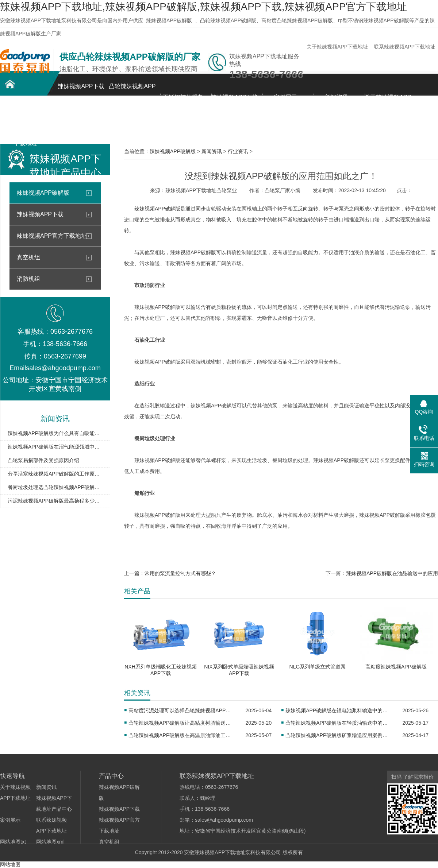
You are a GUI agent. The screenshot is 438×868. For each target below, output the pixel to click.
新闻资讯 (337, 97)
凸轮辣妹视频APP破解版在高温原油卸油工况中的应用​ (182, 735)
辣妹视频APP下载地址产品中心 (234, 101)
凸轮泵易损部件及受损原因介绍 (43, 460)
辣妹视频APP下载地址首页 (81, 90)
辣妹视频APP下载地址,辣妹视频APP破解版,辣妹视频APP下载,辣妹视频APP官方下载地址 (203, 7)
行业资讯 (238, 151)
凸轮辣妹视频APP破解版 (132, 90)
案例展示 (285, 97)
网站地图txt (13, 842)
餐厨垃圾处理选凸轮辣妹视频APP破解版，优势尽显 (55, 487)
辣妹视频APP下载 (40, 214)
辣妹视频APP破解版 (169, 20)
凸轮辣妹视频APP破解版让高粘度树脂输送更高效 (182, 723)
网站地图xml (50, 842)
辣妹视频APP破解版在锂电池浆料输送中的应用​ (339, 710)
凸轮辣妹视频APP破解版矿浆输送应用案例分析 (339, 735)
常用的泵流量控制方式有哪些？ (180, 573)
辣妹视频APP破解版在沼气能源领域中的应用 (55, 447)
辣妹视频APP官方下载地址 (52, 236)
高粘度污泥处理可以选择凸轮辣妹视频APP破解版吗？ (182, 710)
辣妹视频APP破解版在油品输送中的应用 (392, 573)
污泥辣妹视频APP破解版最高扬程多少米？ (55, 501)
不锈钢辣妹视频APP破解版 (183, 101)
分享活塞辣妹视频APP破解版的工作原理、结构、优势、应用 (55, 474)
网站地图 (10, 864)
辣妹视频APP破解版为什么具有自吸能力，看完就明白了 (55, 433)
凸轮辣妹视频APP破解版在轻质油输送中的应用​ (339, 723)
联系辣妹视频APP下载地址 (404, 47)
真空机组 (28, 257)
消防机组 (28, 279)
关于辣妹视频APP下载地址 (337, 47)
